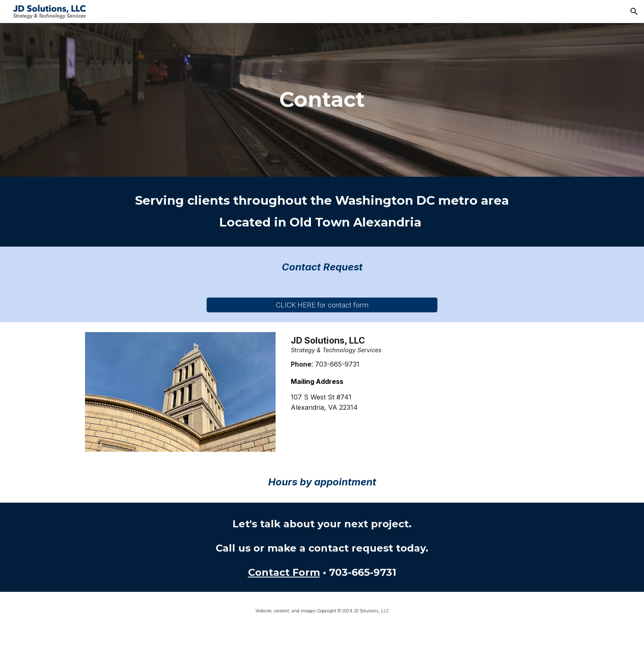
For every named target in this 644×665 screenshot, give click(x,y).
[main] (322, 100)
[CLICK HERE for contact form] (322, 305)
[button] (634, 12)
